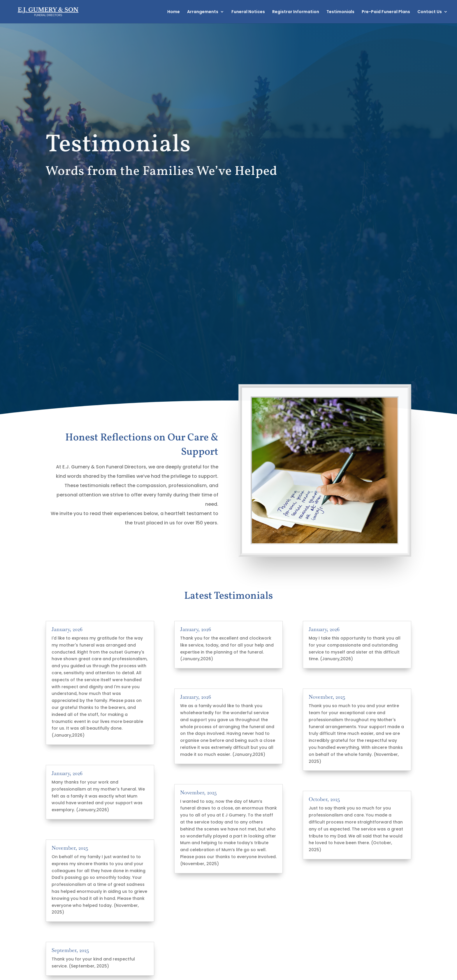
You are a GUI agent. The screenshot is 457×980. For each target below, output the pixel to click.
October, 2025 (324, 799)
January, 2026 (67, 629)
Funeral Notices (248, 12)
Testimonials (340, 12)
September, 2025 (70, 950)
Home (174, 12)
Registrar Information (296, 12)
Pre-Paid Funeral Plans (386, 12)
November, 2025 (70, 848)
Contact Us (430, 12)
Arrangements (203, 12)
